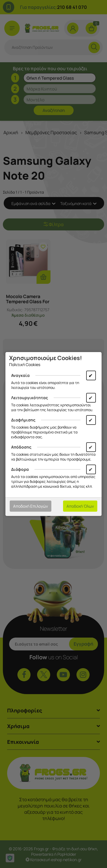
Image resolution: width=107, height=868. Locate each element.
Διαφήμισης (23, 420)
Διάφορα (20, 469)
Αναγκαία (20, 375)
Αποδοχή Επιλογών (31, 506)
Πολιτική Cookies (25, 364)
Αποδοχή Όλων (80, 506)
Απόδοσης (21, 447)
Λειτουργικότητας (30, 398)
